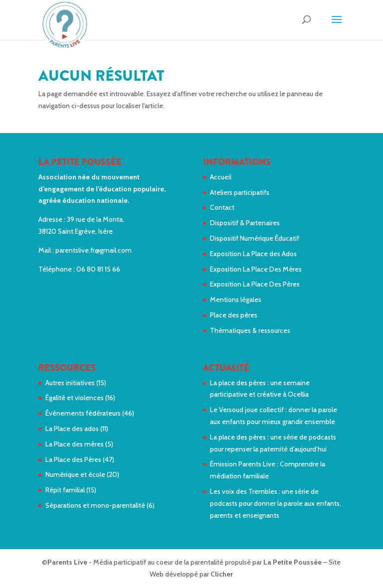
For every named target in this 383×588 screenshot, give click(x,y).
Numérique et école (75, 474)
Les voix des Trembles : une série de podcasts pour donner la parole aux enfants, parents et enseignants (276, 503)
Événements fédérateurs (83, 413)
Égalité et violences (75, 398)
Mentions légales (236, 299)
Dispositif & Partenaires (245, 223)
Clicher (222, 574)
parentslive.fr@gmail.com (94, 250)
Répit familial (65, 490)
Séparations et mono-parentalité (95, 505)
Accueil (221, 177)
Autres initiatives (70, 383)
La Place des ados (72, 429)
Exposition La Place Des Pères (255, 284)
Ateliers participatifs (240, 192)
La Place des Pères (73, 459)
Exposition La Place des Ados (253, 254)
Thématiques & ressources (250, 330)
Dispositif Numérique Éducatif (255, 238)
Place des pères (234, 315)
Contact (222, 207)
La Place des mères (75, 444)
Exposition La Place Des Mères (256, 269)
